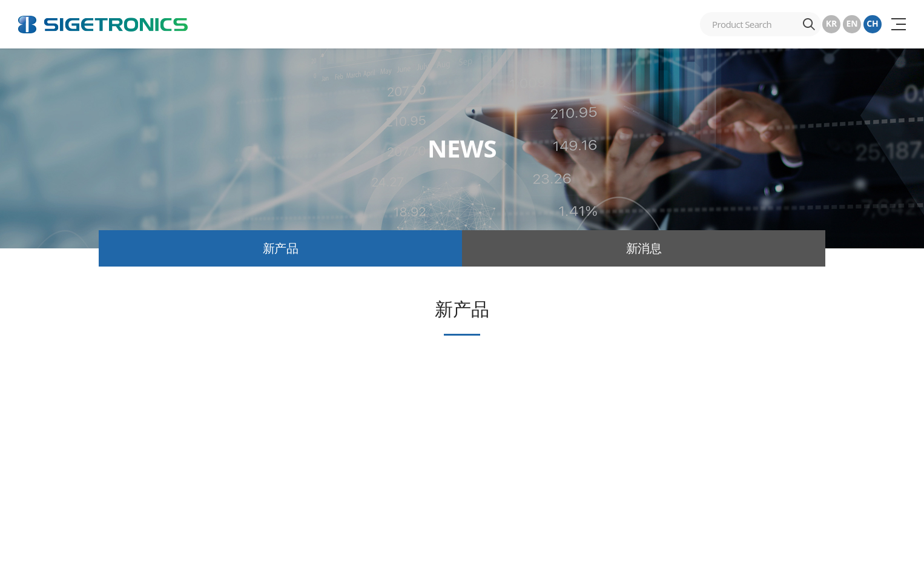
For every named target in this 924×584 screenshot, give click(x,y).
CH (873, 23)
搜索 (809, 24)
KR (832, 23)
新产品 (281, 248)
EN (852, 23)
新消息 (644, 248)
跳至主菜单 (0, 0)
